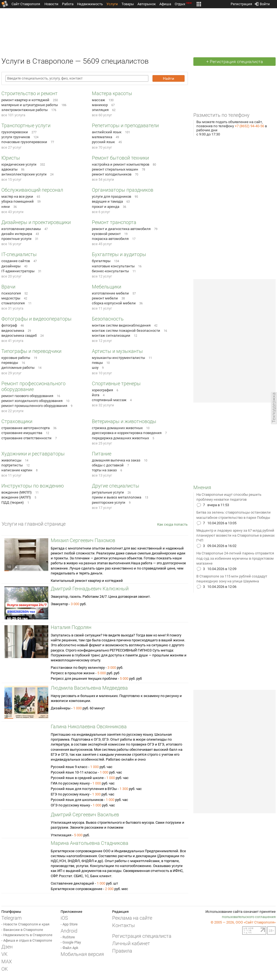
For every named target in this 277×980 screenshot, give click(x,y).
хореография (102, 390)
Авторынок (147, 4)
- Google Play (71, 942)
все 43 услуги (12, 212)
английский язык (107, 132)
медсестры (11, 298)
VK (4, 954)
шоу (95, 368)
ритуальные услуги (108, 492)
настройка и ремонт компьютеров (121, 164)
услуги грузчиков (16, 137)
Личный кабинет (131, 943)
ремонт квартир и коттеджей (25, 100)
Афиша (165, 4)
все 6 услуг (101, 212)
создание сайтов (16, 261)
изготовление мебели (110, 293)
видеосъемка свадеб (19, 335)
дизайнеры (11, 266)
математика (102, 137)
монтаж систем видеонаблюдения (121, 325)
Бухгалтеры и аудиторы (119, 254)
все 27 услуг (11, 147)
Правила (122, 951)
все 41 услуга (12, 341)
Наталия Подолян (71, 627)
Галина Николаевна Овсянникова (89, 726)
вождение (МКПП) (17, 492)
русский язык (103, 142)
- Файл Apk (70, 948)
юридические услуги (19, 164)
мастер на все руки (17, 196)
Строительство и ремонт (29, 93)
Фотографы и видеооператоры (36, 319)
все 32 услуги (103, 405)
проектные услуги (16, 239)
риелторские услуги (109, 502)
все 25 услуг (102, 443)
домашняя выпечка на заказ (116, 460)
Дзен (7, 947)
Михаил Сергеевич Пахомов (83, 540)
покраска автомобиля (110, 239)
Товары (128, 4)
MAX (7, 961)
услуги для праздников (111, 196)
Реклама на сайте (132, 918)
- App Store (69, 924)
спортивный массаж (109, 400)
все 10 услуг (102, 373)
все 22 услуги (12, 411)
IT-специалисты (19, 254)
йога (96, 395)
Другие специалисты (116, 486)
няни (6, 207)
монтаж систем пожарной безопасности (126, 331)
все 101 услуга (13, 115)
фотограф (9, 325)
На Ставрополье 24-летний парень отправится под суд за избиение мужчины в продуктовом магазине (235, 558)
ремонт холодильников (112, 174)
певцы (97, 363)
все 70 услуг (102, 147)
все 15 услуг (11, 179)
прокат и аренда (106, 207)
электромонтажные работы (25, 110)
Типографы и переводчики (31, 351)
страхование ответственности (26, 438)
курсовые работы (16, 358)
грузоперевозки (15, 132)
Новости (51, 4)
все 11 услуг (102, 308)
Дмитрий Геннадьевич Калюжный (90, 589)
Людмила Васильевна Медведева (89, 688)
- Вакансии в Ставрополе (22, 930)
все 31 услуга (12, 308)
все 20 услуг (11, 276)
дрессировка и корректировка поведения (127, 433)
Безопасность (108, 319)
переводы (10, 363)
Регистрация (241, 3)
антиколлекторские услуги (24, 174)
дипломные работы (18, 368)
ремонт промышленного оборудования (34, 406)
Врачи (8, 287)
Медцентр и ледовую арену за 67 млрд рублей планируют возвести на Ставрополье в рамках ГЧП (235, 535)
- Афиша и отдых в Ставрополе (27, 940)
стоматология (13, 303)
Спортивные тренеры (116, 383)
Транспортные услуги (26, 125)
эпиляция (100, 110)
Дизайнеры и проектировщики (36, 222)
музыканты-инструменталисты (118, 358)
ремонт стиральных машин (115, 169)
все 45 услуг (102, 244)
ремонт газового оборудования (27, 396)
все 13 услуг (102, 475)
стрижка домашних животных (117, 428)
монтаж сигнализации (111, 335)
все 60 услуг (102, 115)
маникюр (100, 105)
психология (11, 293)
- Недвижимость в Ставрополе (27, 935)
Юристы (11, 158)
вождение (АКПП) (16, 497)
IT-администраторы (18, 271)
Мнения (202, 487)
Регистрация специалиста (142, 936)
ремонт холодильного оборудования (32, 401)
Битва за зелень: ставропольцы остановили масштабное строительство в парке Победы (234, 515)
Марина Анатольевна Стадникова (90, 843)
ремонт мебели (105, 298)
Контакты (124, 925)
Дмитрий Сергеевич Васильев (85, 815)
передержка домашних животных (120, 438)
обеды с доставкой (108, 465)
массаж (98, 100)
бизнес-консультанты (110, 271)
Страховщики (17, 421)
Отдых (184, 4)
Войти (262, 3)
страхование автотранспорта (26, 428)
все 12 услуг (102, 276)
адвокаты (9, 169)
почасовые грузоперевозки (24, 142)
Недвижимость (90, 4)
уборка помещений (18, 201)
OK (5, 969)
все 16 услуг (11, 244)
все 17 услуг (102, 508)
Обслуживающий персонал (32, 190)
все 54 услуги (103, 179)
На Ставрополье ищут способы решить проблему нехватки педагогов (229, 497)
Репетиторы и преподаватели (125, 125)
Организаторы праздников (123, 190)
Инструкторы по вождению (33, 486)
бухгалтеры (101, 261)
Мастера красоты (112, 93)
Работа (68, 4)
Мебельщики (107, 287)
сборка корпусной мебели (114, 303)
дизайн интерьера (17, 234)
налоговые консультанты (113, 266)
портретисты (12, 465)
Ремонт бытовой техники (120, 158)
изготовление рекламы (21, 229)
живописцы (11, 460)
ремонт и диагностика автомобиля (121, 229)
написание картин (17, 470)
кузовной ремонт (106, 234)
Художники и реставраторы (33, 454)
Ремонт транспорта (114, 222)
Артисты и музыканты (117, 351)
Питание (102, 454)
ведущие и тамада (107, 201)
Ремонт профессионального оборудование (33, 386)
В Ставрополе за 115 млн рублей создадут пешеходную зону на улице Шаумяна (232, 579)
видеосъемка (13, 331)
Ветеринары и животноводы (124, 421)
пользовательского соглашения (249, 917)
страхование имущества (22, 433)
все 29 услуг (11, 373)
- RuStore (68, 937)
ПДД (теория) (13, 502)
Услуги (112, 4)
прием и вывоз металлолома (117, 497)
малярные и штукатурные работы (30, 105)
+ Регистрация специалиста (235, 62)
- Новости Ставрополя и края (25, 924)
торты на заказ (104, 470)
